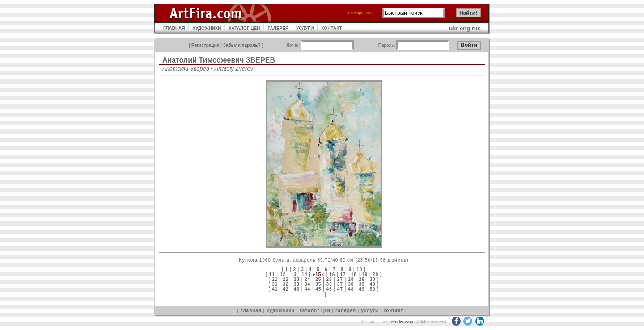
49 (362, 289)
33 (297, 284)
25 (318, 279)
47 (340, 289)
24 (307, 279)
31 (275, 284)
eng (465, 28)
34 (307, 284)
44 (307, 289)
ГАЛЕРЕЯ (278, 28)
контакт (393, 311)
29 (362, 279)
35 (318, 284)
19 (365, 274)
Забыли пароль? (242, 45)
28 (351, 279)
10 (359, 269)
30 (373, 279)
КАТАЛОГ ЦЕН (244, 28)
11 (272, 274)
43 (297, 289)
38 (351, 284)
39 (362, 284)
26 (329, 279)
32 (286, 284)
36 (329, 284)
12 (283, 274)
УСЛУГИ (305, 28)
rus (476, 28)
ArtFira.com (402, 322)
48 (351, 289)
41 (275, 289)
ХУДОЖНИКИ (207, 28)
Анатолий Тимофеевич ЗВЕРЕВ (219, 60)
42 (286, 289)
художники (281, 311)
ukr (453, 28)
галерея (346, 311)
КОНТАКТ (331, 28)
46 (329, 289)
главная (251, 311)
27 (340, 279)
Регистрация (205, 45)
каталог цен (315, 311)
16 (332, 274)
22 (286, 279)
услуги (370, 311)
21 (275, 279)
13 (294, 274)
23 (297, 279)
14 (304, 274)
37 (340, 284)
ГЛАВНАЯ (174, 28)
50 (373, 289)
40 (373, 284)
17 (343, 274)
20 (375, 274)
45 (318, 289)
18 (354, 274)
